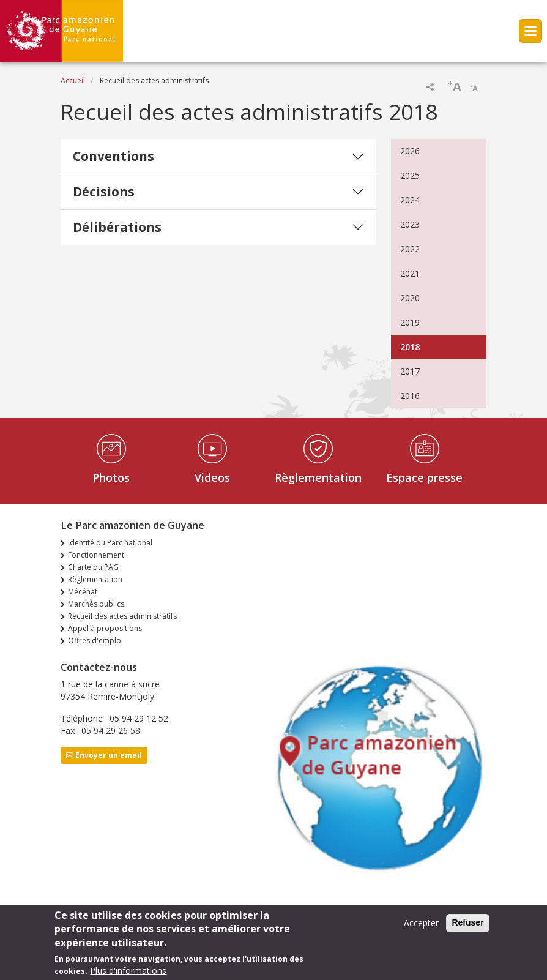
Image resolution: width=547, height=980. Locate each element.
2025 (410, 175)
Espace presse (424, 477)
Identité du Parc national (110, 543)
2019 (410, 322)
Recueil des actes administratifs (122, 616)
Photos (111, 477)
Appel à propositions (105, 628)
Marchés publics (96, 604)
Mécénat (83, 592)
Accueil (73, 80)
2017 (410, 371)
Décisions (104, 192)
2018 (410, 347)
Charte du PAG (93, 567)
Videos (212, 477)
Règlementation (318, 477)
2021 (410, 273)
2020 (410, 298)
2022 (410, 249)
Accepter (421, 927)
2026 (410, 151)
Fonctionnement (96, 555)
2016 (410, 396)
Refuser (467, 927)
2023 (410, 224)
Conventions (113, 156)
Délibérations (117, 227)
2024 (410, 200)
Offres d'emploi (95, 641)
